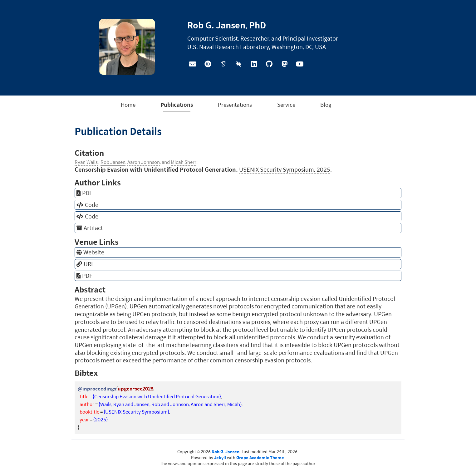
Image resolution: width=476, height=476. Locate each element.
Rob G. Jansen (226, 451)
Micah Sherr (184, 162)
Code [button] (87, 205)
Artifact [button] (90, 228)
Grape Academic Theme (260, 457)
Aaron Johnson (144, 162)
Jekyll (220, 457)
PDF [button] (84, 193)
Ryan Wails (86, 162)
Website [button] (90, 252)
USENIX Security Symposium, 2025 (285, 169)
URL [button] (85, 264)
